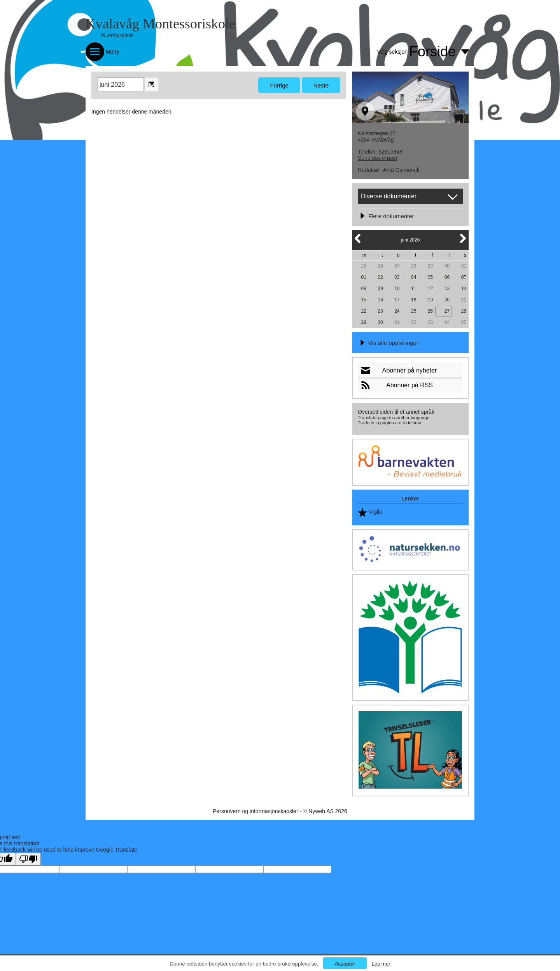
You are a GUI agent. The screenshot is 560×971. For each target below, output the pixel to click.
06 (447, 277)
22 (363, 311)
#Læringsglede (117, 35)
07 (464, 277)
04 (414, 277)
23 (380, 311)
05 (430, 277)
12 (430, 289)
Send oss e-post (377, 158)
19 (430, 300)
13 (447, 289)
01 (363, 277)
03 (397, 277)
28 (414, 266)
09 (380, 289)
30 (447, 266)
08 (363, 289)
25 (363, 266)
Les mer (381, 964)
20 (447, 300)
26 (380, 266)
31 (464, 266)
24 (397, 311)
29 (430, 266)
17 (397, 300)
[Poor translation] (28, 859)
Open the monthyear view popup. (152, 84)
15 (363, 300)
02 (380, 277)
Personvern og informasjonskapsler (255, 811)
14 (464, 289)
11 (414, 289)
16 (380, 300)
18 (414, 300)
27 (397, 266)
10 (397, 289)
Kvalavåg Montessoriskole (160, 24)
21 (464, 300)
